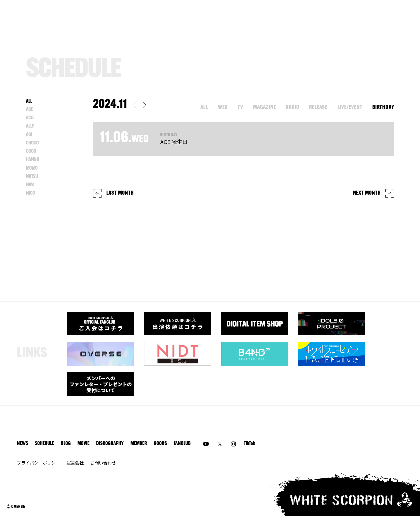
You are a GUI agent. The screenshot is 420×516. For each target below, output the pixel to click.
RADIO (292, 107)
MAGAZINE (264, 107)
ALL (204, 107)
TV (240, 107)
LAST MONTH (113, 193)
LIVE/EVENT (350, 107)
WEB (223, 107)
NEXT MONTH (374, 193)
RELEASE (318, 107)
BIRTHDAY (383, 107)
